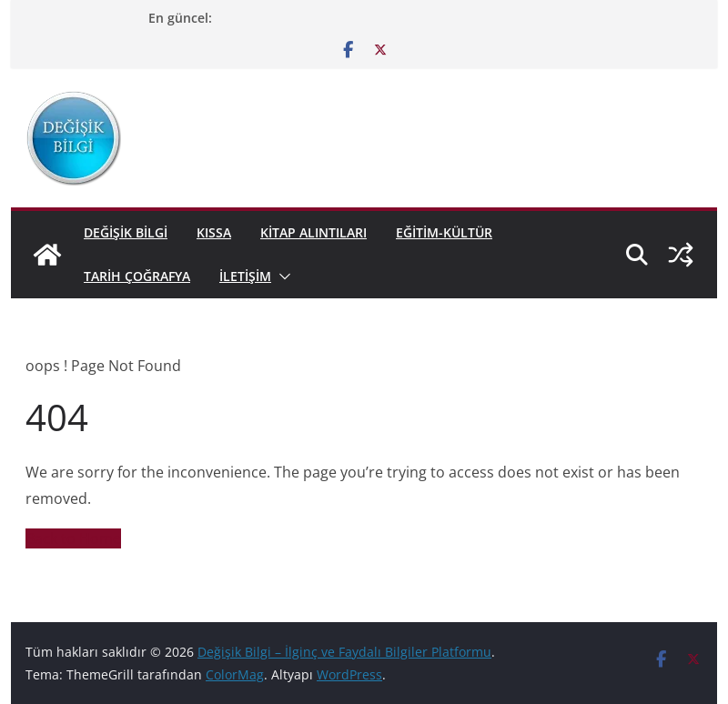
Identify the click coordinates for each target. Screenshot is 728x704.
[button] (281, 277)
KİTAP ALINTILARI (313, 232)
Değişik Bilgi (126, 232)
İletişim (245, 276)
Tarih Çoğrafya (137, 276)
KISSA (214, 232)
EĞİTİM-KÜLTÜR (444, 232)
